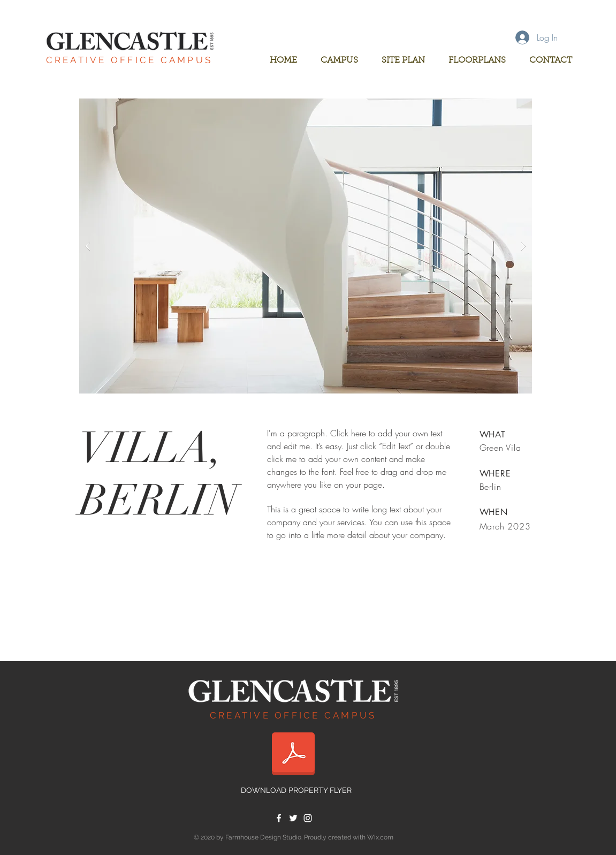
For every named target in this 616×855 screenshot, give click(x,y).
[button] (306, 246)
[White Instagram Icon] (308, 818)
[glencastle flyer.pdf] (293, 755)
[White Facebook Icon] (279, 818)
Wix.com (380, 837)
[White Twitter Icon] (293, 818)
